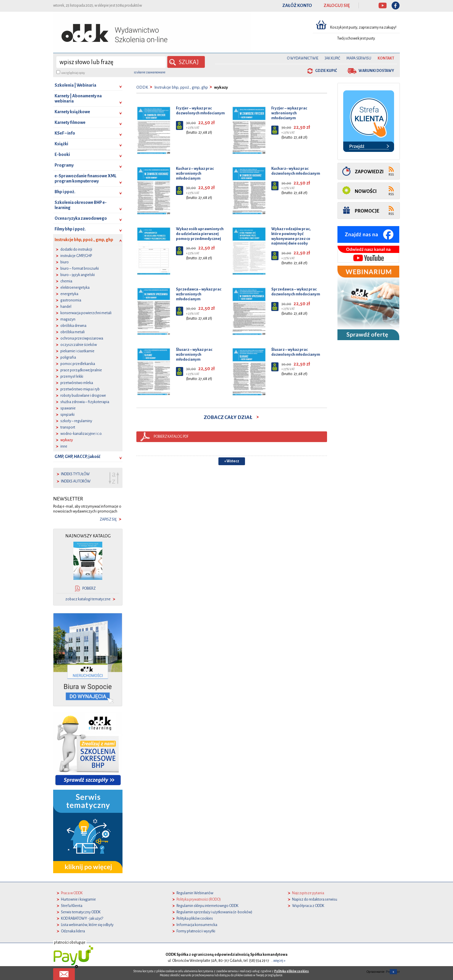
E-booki (62, 154)
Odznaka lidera (73, 931)
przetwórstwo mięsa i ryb (80, 389)
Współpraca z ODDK (308, 906)
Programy (64, 165)
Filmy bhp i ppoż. (70, 229)
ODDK (142, 87)
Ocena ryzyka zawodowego (81, 218)
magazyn (68, 319)
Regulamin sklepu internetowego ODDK (207, 906)
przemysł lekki (72, 377)
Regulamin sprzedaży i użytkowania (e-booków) (214, 912)
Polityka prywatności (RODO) (199, 899)
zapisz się (108, 519)
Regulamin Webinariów (195, 893)
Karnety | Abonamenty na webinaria (78, 98)
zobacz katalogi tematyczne (88, 599)
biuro (65, 262)
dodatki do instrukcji (76, 249)
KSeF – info (65, 133)
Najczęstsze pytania (308, 893)
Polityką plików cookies (292, 971)
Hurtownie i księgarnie (78, 899)
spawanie (68, 408)
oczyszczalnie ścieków (79, 345)
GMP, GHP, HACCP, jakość (77, 457)
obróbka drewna (73, 326)
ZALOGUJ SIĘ (337, 5)
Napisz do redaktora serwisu (315, 899)
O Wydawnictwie (303, 58)
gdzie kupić (326, 71)
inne (64, 446)
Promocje (367, 211)
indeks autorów (76, 481)
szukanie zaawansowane (150, 72)
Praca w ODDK (72, 893)
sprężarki (67, 415)
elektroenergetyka (75, 288)
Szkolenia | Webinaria (75, 85)
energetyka (69, 294)
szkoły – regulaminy (76, 421)
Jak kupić (332, 58)
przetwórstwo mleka (77, 383)
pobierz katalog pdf (171, 437)
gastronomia (71, 300)
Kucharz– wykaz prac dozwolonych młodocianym (296, 171)
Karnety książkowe (72, 112)
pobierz (89, 588)
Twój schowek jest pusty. (356, 38)
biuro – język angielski (78, 275)
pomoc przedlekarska (78, 364)
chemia (66, 281)
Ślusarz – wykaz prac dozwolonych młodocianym (296, 352)
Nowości (366, 191)
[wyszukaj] (111, 62)
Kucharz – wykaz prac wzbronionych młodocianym (195, 173)
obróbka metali (73, 332)
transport (68, 427)
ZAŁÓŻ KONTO (297, 5)
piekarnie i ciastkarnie (77, 351)
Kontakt (386, 58)
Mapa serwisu (359, 58)
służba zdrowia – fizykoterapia (85, 402)
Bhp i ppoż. (65, 192)
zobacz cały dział (232, 417)
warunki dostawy (376, 71)
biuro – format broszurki (80, 269)
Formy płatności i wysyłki (196, 931)
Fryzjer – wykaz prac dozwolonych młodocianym (200, 111)
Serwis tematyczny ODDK (81, 912)
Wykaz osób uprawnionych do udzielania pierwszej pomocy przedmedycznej (200, 234)
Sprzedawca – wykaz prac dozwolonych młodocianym (296, 292)
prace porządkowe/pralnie (81, 370)
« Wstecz (232, 461)
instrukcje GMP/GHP (76, 256)
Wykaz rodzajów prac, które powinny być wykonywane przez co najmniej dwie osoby (291, 236)
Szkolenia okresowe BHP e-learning (81, 205)
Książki (61, 144)
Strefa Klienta (72, 906)
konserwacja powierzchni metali (86, 313)
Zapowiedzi (369, 172)
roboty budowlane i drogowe (83, 396)
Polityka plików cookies (195, 918)
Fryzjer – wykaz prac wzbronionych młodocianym (289, 113)
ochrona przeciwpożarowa (82, 338)
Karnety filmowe (70, 122)
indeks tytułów (75, 474)
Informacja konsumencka (197, 925)
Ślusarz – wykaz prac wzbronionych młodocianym (194, 354)
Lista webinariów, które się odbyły (87, 925)
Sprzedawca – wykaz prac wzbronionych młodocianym (199, 294)
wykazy (67, 440)
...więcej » (278, 961)
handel (66, 307)
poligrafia (68, 357)
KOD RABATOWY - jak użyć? (82, 918)
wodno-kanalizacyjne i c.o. (81, 434)
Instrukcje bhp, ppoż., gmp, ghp (89, 241)
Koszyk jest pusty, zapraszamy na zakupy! (364, 27)
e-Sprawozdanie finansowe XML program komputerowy (86, 178)
